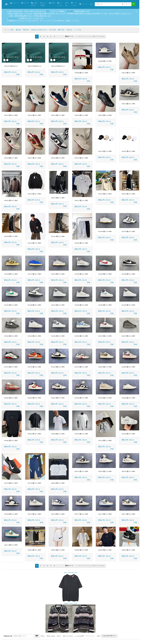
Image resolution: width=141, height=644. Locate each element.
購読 (37, 636)
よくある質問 (79, 636)
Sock (52, 30)
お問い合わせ (35, 4)
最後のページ (69, 36)
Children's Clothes (39, 30)
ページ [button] (83, 4)
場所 (99, 636)
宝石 (69, 30)
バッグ (78, 30)
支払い (59, 636)
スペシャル (60, 4)
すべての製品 (44, 4)
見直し (67, 4)
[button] (18, 74)
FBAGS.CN (8, 636)
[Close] (136, 11)
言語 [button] (91, 4)
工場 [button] (52, 3)
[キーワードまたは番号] (128, 4)
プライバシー (90, 636)
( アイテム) (74, 4)
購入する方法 (68, 636)
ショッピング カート (109, 636)
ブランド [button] (14, 3)
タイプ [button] (25, 3)
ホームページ (13, 18)
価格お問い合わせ (10, 72)
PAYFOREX (70, 11)
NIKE (12, 30)
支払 (48, 11)
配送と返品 (51, 636)
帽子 (61, 30)
